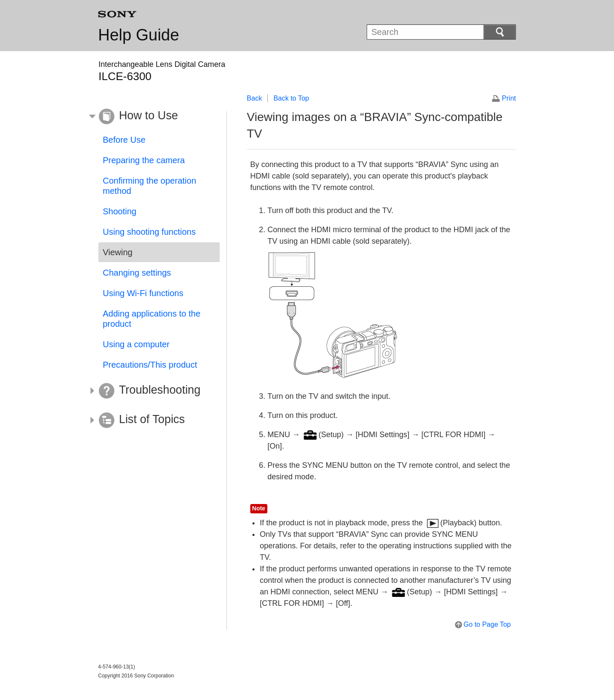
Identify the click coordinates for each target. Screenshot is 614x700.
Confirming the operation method (149, 186)
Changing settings (137, 273)
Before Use (124, 140)
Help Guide (139, 35)
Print (509, 98)
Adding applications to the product (152, 319)
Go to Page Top (487, 624)
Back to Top (291, 98)
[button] (153, 117)
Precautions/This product (150, 365)
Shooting (120, 211)
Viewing (118, 252)
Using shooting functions (149, 232)
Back (255, 98)
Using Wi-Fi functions (143, 293)
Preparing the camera (144, 160)
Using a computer (136, 344)
